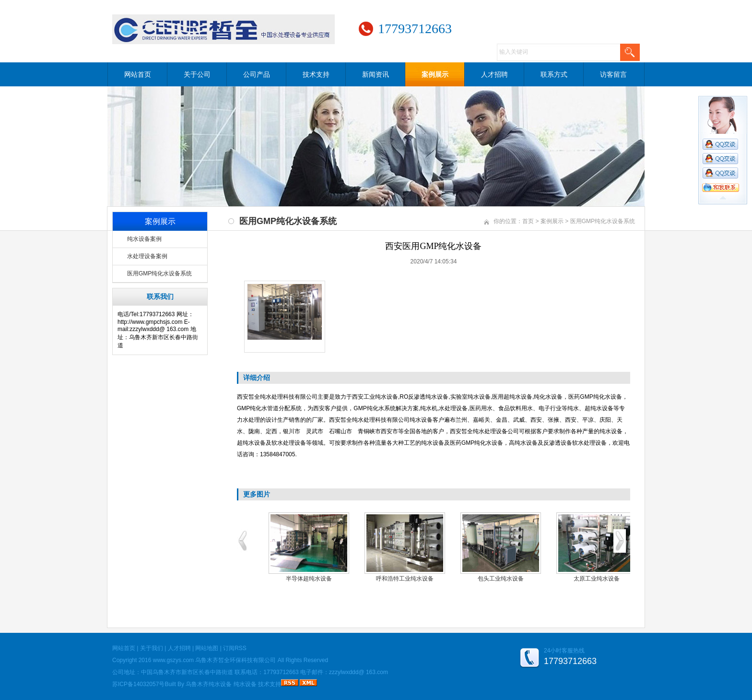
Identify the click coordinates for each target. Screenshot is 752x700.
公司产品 (257, 74)
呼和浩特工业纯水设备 (405, 579)
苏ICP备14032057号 (138, 684)
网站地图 (207, 648)
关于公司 (197, 74)
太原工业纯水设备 (597, 579)
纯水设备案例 (144, 239)
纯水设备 (245, 684)
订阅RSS (235, 648)
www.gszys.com (173, 660)
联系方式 (554, 74)
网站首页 (138, 74)
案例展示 (435, 74)
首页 (528, 221)
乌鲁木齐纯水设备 (209, 684)
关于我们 (152, 648)
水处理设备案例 (147, 256)
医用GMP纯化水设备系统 (159, 273)
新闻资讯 (376, 74)
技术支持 (316, 74)
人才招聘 (494, 74)
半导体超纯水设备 (309, 579)
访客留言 (613, 74)
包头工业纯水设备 (501, 579)
